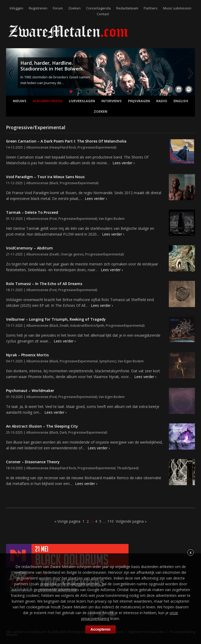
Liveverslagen (82, 101)
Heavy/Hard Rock (63, 147)
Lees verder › (124, 163)
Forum (58, 8)
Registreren (38, 8)
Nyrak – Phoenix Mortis (27, 355)
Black (54, 183)
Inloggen (16, 8)
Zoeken (74, 8)
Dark (63, 432)
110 (110, 521)
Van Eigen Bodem (112, 219)
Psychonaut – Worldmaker (30, 391)
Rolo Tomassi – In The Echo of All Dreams (44, 284)
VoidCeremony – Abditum (29, 248)
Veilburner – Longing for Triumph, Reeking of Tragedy (56, 319)
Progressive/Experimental (96, 147)
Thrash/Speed (127, 468)
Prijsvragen (139, 101)
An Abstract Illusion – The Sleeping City (42, 426)
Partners (151, 8)
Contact (103, 14)
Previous (11, 73)
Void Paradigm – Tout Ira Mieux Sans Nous (45, 177)
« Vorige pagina (67, 521)
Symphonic (107, 361)
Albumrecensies (48, 101)
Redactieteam (127, 8)
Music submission (177, 8)
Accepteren (100, 629)
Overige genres (72, 254)
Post (54, 219)
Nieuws (20, 101)
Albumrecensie (37, 147)
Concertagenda (98, 8)
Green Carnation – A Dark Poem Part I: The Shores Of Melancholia (66, 141)
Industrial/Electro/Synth (87, 326)
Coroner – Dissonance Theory (33, 462)
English (181, 101)
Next (190, 73)
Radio (162, 101)
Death (55, 254)
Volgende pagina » (131, 521)
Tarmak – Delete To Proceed (32, 212)
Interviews (111, 101)
